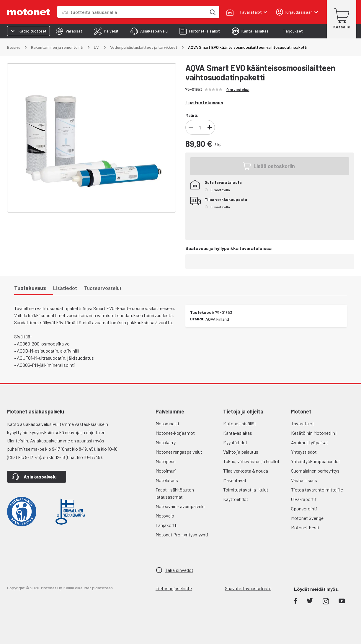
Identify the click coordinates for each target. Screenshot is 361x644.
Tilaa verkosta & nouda (246, 471)
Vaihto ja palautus (241, 452)
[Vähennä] (191, 127)
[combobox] (132, 12)
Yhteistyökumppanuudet (316, 461)
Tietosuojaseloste (174, 588)
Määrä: (192, 115)
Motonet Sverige (307, 518)
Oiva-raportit (304, 499)
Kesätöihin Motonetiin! (314, 433)
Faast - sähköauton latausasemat (175, 493)
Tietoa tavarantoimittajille (317, 490)
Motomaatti (167, 423)
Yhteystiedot (304, 452)
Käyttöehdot (236, 499)
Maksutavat (235, 480)
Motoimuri (166, 471)
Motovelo (165, 516)
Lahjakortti (167, 525)
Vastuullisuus (304, 480)
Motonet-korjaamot (175, 433)
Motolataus (167, 480)
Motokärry (166, 442)
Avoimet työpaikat (310, 442)
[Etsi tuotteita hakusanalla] (212, 12)
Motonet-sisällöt (240, 423)
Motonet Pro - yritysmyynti (182, 534)
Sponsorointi (304, 508)
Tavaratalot (303, 423)
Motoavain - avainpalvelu (180, 506)
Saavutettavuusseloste (248, 588)
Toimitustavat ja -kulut (246, 490)
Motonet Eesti (305, 527)
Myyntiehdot (235, 442)
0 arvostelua (238, 89)
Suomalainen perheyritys (315, 471)
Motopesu (166, 461)
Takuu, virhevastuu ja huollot (251, 461)
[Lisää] (210, 127)
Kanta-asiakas (238, 433)
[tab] (69, 31)
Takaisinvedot (179, 570)
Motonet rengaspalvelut (179, 452)
